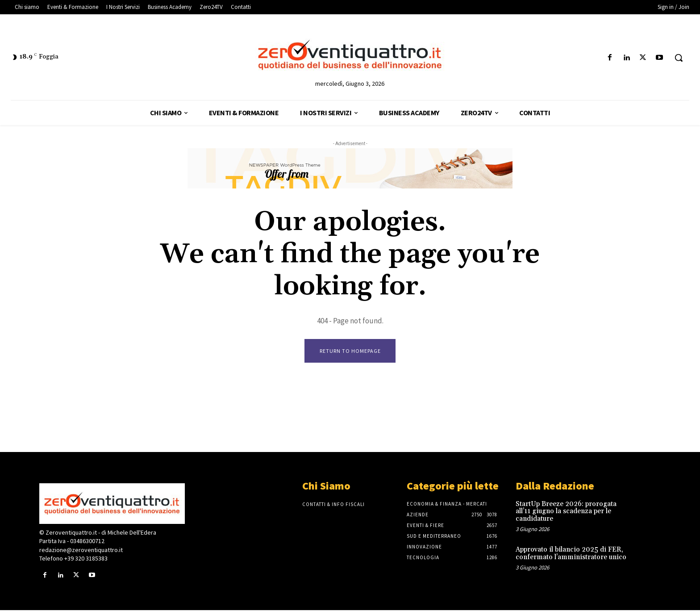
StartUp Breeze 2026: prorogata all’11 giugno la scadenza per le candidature (566, 512)
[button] (679, 58)
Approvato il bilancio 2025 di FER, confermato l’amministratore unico (571, 554)
